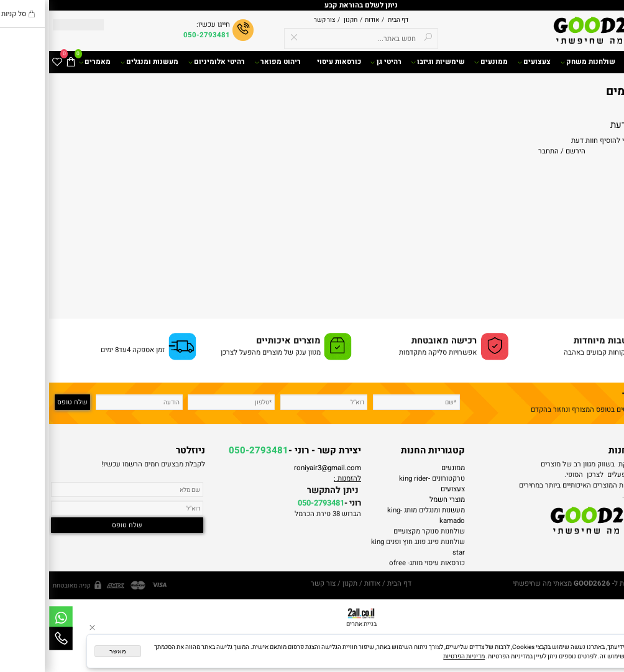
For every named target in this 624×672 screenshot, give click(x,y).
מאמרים (46, 62)
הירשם (526, 151)
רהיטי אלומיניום (167, 62)
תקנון (301, 20)
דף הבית (348, 20)
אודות (322, 20)
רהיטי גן (337, 62)
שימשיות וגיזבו (388, 62)
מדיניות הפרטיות (415, 656)
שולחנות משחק (539, 62)
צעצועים (485, 62)
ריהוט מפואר (229, 62)
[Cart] (22, 62)
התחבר (499, 151)
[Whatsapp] (12, 618)
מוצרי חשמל (398, 500)
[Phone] (12, 638)
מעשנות (404, 510)
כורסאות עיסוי (290, 62)
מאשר (69, 651)
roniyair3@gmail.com (278, 468)
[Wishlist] (8, 62)
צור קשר (275, 20)
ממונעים (442, 62)
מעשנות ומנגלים (100, 62)
